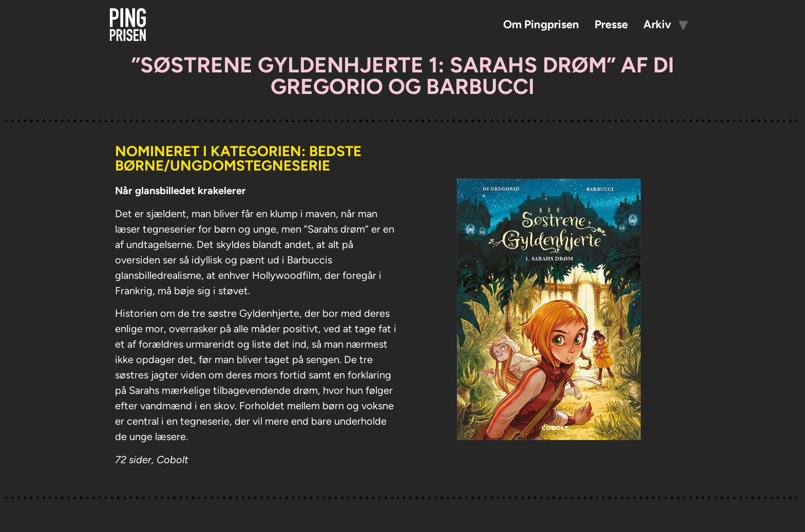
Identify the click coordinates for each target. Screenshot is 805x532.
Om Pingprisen (541, 24)
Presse (611, 24)
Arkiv (657, 24)
